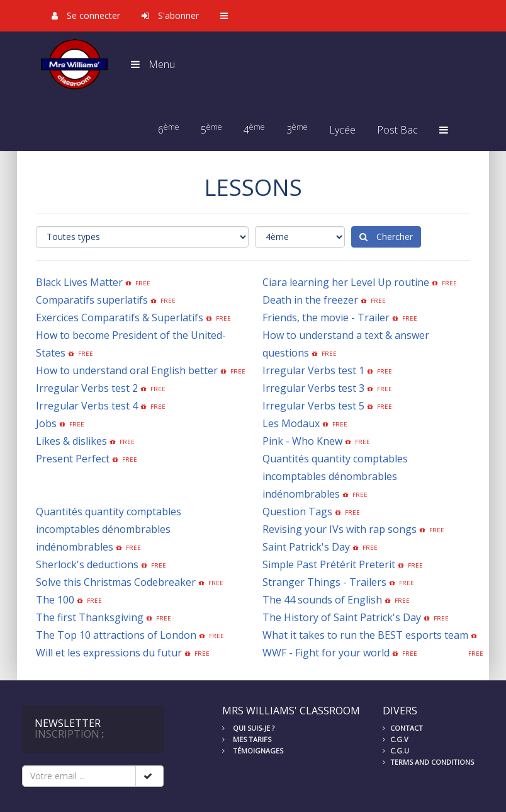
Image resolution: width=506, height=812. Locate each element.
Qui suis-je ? (248, 728)
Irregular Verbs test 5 (313, 406)
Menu (153, 64)
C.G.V (396, 739)
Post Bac (397, 130)
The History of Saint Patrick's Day (342, 617)
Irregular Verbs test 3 (313, 388)
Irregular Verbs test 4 (87, 406)
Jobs (46, 423)
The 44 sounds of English (322, 600)
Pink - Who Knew (302, 441)
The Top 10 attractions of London (116, 635)
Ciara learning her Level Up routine (346, 282)
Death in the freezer (310, 300)
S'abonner (170, 15)
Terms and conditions (428, 762)
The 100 (55, 600)
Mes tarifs (247, 739)
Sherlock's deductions (87, 564)
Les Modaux (291, 423)
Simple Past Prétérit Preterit (329, 564)
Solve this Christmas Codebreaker (116, 582)
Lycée (342, 130)
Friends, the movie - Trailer (326, 317)
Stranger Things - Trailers (324, 582)
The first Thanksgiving (90, 617)
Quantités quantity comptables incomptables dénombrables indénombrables (335, 476)
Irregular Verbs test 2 (87, 388)
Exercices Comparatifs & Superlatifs (120, 317)
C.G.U (396, 751)
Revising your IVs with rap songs (340, 529)
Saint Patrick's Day (306, 547)
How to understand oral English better (127, 370)
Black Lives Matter (79, 282)
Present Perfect (73, 459)
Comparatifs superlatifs (92, 300)
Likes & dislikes (71, 441)
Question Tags (297, 512)
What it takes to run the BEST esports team (365, 635)
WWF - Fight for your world (326, 653)
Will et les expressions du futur (109, 653)
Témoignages (253, 751)
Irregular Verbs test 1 (313, 370)
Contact (403, 728)
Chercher (386, 237)
